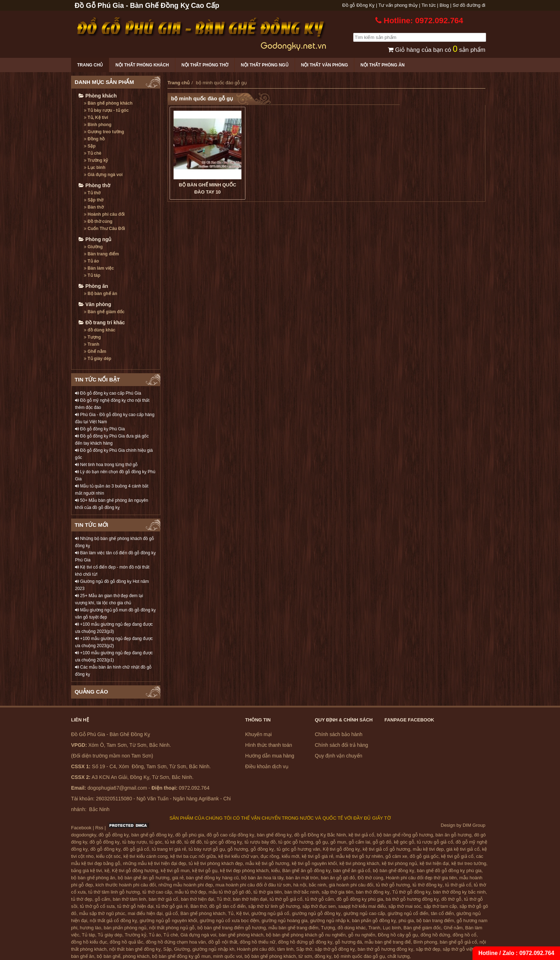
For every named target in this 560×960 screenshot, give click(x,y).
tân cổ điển (442, 913)
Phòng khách (98, 96)
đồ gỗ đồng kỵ (114, 835)
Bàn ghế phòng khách (108, 103)
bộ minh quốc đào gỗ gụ (359, 956)
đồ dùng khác (100, 330)
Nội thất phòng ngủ (264, 65)
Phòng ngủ (95, 239)
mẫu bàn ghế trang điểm (293, 928)
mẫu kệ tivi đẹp (428, 849)
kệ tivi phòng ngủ (399, 863)
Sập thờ (94, 200)
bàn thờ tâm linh (129, 899)
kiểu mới (291, 856)
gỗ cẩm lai (359, 842)
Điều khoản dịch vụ (267, 766)
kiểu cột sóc (108, 856)
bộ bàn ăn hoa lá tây (262, 878)
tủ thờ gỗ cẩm (319, 899)
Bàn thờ (94, 207)
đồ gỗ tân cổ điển (227, 906)
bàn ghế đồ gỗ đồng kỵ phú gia (449, 871)
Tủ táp (92, 275)
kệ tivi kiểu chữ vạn (238, 856)
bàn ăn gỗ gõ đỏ (338, 878)
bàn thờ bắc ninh (302, 892)
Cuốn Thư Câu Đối (104, 229)
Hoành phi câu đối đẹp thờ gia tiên (421, 878)
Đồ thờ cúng (98, 221)
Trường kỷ (96, 160)
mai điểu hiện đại (145, 913)
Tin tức (429, 5)
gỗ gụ (322, 842)
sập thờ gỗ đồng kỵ (335, 949)
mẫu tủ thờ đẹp (190, 892)
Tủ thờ (92, 193)
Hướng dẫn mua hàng (270, 756)
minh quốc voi (228, 956)
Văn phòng (95, 304)
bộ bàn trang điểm (435, 921)
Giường (93, 247)
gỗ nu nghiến (362, 935)
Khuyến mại (259, 734)
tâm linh (285, 949)
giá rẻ (178, 878)
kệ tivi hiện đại (434, 863)
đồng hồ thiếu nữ (257, 942)
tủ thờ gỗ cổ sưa (97, 906)
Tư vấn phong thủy (398, 5)
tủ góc (156, 842)
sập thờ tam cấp (440, 906)
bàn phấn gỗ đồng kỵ (374, 921)
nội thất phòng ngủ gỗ (172, 928)
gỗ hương (238, 849)
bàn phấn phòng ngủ (125, 928)
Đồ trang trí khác (102, 322)
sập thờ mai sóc (405, 906)
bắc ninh (318, 885)
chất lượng (399, 956)
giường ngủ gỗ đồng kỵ (317, 913)
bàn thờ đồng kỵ (373, 892)
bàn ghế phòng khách (241, 935)
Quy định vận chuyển (339, 756)
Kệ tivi (242, 913)
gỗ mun (338, 842)
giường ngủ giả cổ (271, 913)
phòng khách (136, 956)
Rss (99, 828)
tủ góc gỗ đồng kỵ (223, 842)
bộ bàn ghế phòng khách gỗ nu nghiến (306, 935)
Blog (444, 5)
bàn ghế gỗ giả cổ (458, 942)
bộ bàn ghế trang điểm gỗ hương (232, 928)
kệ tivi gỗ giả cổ (457, 856)
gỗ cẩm (102, 899)
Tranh (92, 344)
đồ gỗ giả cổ (136, 849)
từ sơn (305, 956)
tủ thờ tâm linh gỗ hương (114, 892)
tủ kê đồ (174, 842)
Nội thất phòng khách (142, 65)
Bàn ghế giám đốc (104, 312)
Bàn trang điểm (101, 254)
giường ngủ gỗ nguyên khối (168, 921)
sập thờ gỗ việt (458, 949)
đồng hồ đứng (435, 935)
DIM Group (474, 825)
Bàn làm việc (99, 268)
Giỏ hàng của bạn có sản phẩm (437, 50)
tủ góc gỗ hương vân (299, 849)
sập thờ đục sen (319, 906)
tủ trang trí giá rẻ (169, 849)
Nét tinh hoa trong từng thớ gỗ (106, 465)
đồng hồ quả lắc (126, 942)
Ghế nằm (95, 351)
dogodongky (84, 835)
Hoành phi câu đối (104, 214)
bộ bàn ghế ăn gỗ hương (144, 878)
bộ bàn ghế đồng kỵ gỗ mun (181, 956)
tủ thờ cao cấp (157, 892)
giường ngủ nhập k (330, 921)
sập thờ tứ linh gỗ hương (274, 906)
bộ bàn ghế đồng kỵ (394, 871)
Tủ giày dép (98, 359)
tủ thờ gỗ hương (393, 885)
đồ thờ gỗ (452, 899)
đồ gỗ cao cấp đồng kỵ (231, 835)
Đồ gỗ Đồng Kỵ (358, 5)
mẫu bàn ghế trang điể (388, 942)
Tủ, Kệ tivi (96, 117)
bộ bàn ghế (109, 956)
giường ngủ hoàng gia (285, 921)
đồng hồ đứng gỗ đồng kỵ (305, 942)
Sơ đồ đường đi (469, 5)
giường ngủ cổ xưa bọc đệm (229, 921)
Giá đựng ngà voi (103, 175)
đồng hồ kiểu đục (89, 942)
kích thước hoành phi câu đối (126, 885)
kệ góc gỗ (404, 842)
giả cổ (172, 913)
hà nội (300, 885)
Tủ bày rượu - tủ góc (106, 110)
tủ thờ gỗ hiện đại (135, 906)
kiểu (275, 871)
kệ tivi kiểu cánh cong (146, 856)
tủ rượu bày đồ (260, 842)
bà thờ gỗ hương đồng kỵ (412, 899)
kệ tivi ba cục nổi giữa (193, 856)
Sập (90, 146)
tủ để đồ (193, 842)
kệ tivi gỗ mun (175, 871)
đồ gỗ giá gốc (424, 856)
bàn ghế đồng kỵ (274, 835)
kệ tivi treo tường (469, 863)
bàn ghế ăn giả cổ (352, 871)
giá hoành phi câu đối (351, 885)
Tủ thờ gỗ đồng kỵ (411, 892)
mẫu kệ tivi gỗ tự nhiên (359, 856)
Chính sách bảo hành (339, 734)
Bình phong (98, 125)
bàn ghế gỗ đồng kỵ (152, 835)
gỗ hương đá (349, 942)
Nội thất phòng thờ (205, 65)
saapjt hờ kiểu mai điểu (362, 906)
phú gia (406, 921)
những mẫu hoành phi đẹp (186, 885)
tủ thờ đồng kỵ (427, 885)
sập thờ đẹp (428, 949)
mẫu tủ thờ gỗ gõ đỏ (230, 892)
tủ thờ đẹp (82, 899)
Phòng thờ (94, 185)
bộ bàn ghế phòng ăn (93, 878)
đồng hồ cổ (464, 935)
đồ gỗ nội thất (223, 942)
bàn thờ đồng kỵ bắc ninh (459, 892)
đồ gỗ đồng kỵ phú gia (360, 899)
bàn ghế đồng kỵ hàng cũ (212, 878)
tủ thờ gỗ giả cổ (286, 899)
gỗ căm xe (396, 856)
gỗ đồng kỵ (262, 849)
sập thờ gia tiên (337, 892)
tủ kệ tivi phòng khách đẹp (216, 863)
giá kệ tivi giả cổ (463, 849)
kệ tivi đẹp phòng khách (244, 871)
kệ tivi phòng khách (359, 863)
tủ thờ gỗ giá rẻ (172, 906)
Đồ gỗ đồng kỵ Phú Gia (100, 429)
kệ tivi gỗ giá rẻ (317, 856)
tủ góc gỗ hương (296, 842)
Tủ (231, 913)
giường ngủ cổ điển (408, 913)
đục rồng (270, 856)
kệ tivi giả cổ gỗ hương (387, 849)
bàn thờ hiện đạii (250, 899)
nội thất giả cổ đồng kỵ (113, 921)
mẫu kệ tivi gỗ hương (267, 863)
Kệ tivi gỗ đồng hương (135, 871)
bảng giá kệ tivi (86, 871)
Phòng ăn (93, 286)
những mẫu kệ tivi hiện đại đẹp (154, 863)
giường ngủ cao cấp (364, 913)
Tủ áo (91, 261)
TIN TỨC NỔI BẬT (97, 379)
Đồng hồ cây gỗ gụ (398, 935)
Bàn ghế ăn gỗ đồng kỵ (306, 871)
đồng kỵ (323, 956)
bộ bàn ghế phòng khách (270, 956)
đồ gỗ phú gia (190, 835)
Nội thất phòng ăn (382, 65)
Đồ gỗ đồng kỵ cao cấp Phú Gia (108, 393)
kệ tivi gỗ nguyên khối (314, 863)
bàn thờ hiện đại (198, 899)
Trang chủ (90, 65)
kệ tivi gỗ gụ (205, 871)
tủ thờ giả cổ (458, 885)
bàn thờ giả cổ (163, 899)
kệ (107, 871)
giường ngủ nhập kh (213, 949)
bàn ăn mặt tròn (302, 878)
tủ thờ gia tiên (268, 892)
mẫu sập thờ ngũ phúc (102, 913)
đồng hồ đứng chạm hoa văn (176, 942)
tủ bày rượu (135, 842)
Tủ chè (93, 153)
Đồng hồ (94, 139)
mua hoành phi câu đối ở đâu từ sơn (253, 885)
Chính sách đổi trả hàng (342, 745)
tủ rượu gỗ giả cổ (435, 842)
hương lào (91, 928)
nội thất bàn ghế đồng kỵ (135, 949)
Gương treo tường (104, 132)
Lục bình (95, 167)
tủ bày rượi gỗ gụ (207, 849)
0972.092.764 (537, 953)
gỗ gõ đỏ (382, 842)
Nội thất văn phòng (325, 65)
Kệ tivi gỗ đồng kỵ (341, 849)
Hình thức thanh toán (269, 745)
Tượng (92, 337)
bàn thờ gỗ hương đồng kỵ (385, 949)
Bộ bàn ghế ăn (101, 294)
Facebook (81, 828)
